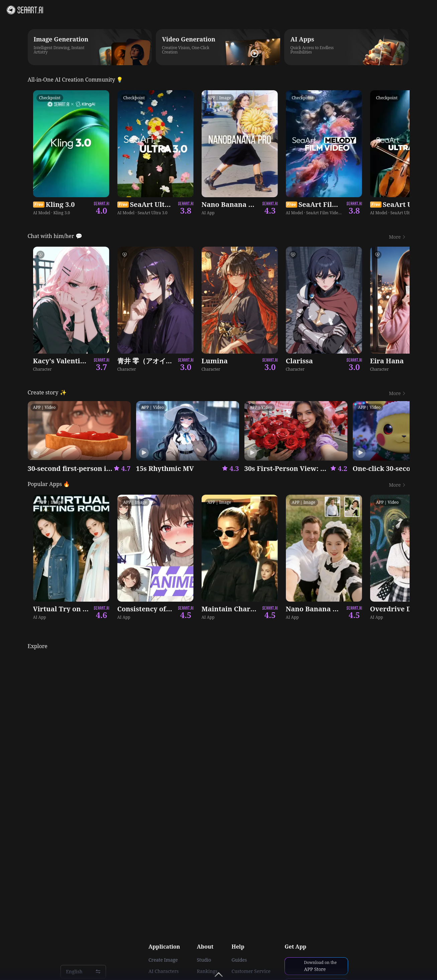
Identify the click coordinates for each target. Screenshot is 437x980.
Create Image (163, 960)
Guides (239, 960)
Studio (204, 960)
